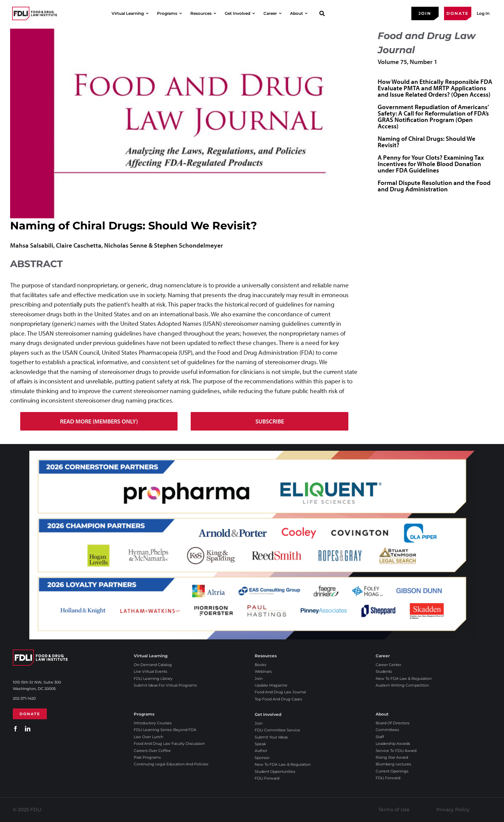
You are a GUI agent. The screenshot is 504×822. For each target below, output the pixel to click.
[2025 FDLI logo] (35, 13)
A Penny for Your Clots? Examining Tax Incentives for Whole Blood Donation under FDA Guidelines (431, 164)
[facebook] (15, 729)
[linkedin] (28, 729)
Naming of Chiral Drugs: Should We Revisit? (427, 142)
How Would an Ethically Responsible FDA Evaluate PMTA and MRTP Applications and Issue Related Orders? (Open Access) (435, 88)
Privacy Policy (453, 810)
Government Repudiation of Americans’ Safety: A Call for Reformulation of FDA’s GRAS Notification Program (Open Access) (433, 116)
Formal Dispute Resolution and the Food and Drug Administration (434, 186)
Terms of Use (394, 810)
